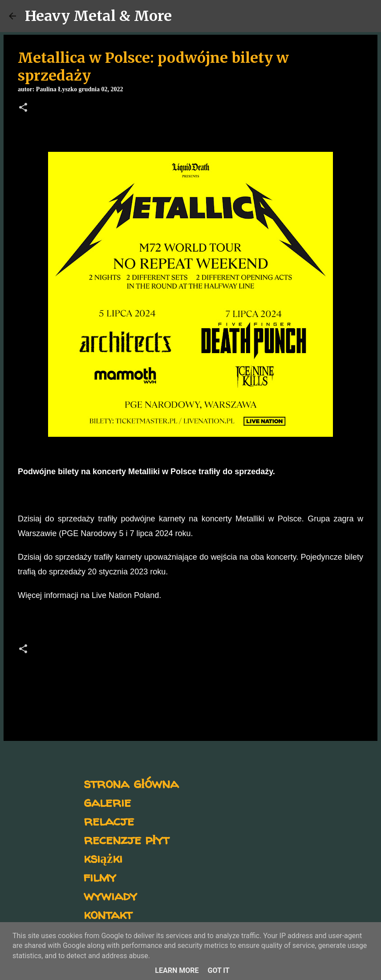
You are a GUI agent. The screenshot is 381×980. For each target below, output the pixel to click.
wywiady (110, 895)
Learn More (177, 970)
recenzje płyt (126, 839)
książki (103, 858)
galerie (107, 802)
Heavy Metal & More (98, 16)
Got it (218, 970)
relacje (109, 820)
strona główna (131, 783)
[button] (23, 108)
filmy (100, 876)
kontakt (108, 914)
